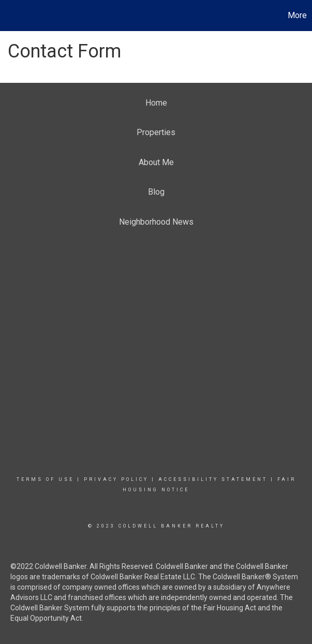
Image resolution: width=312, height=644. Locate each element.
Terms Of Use (45, 479)
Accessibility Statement (213, 479)
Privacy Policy (116, 479)
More (297, 15)
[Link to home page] (13, 16)
